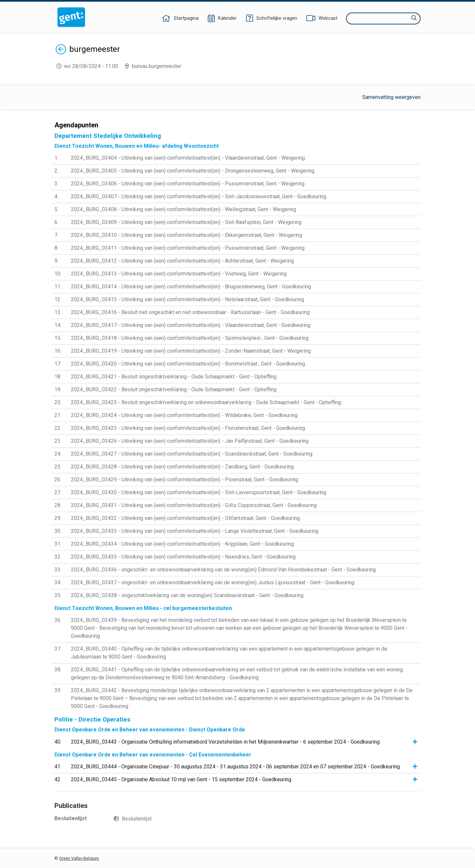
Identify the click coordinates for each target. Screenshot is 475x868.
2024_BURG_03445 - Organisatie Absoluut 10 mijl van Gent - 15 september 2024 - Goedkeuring (181, 779)
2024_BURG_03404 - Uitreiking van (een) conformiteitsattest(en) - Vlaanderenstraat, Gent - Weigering (188, 158)
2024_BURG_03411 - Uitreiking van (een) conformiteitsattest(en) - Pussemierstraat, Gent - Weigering (188, 248)
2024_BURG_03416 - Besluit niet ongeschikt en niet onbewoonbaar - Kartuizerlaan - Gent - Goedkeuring (190, 312)
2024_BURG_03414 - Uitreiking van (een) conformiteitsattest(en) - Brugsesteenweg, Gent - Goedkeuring (191, 287)
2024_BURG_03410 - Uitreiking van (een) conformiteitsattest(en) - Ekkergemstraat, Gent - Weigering (187, 235)
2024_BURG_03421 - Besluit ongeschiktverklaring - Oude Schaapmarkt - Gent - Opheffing (174, 377)
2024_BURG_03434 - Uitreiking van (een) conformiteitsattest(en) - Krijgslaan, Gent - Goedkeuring (182, 544)
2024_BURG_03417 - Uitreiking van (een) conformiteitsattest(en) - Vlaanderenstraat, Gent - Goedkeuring (191, 325)
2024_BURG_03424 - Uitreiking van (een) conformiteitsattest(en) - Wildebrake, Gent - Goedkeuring (184, 415)
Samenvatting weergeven (391, 97)
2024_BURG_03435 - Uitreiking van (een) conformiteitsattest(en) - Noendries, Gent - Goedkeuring (183, 557)
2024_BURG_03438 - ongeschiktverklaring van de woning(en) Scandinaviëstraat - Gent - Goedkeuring (187, 595)
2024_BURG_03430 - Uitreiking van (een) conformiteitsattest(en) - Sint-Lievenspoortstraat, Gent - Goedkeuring (199, 492)
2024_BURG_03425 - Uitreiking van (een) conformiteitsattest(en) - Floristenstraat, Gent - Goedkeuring (188, 428)
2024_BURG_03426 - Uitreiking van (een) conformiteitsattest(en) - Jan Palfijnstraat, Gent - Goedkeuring (190, 441)
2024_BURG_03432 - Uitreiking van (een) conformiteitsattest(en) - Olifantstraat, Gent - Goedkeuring (185, 518)
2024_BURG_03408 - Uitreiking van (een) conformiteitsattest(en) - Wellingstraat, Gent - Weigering (184, 209)
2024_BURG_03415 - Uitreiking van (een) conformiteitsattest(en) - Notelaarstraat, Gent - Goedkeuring (188, 299)
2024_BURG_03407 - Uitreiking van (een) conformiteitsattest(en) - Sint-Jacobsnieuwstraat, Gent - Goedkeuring (199, 196)
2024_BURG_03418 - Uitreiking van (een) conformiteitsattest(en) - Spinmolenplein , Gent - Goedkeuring (190, 338)
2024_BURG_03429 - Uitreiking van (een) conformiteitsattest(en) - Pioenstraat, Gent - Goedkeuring (185, 480)
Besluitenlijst (137, 819)
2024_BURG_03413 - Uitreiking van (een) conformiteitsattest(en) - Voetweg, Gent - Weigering (179, 274)
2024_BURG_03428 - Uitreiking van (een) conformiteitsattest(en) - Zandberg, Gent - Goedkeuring (182, 467)
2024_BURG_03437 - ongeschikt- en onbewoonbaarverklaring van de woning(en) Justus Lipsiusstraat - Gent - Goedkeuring (213, 582)
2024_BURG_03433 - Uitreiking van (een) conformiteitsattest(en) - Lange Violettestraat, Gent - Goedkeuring (195, 531)
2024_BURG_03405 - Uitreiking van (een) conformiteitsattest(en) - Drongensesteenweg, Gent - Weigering (193, 171)
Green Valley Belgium (79, 858)
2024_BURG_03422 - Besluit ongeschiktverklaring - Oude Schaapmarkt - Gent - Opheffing (174, 389)
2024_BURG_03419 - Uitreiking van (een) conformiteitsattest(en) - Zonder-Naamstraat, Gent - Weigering (191, 351)
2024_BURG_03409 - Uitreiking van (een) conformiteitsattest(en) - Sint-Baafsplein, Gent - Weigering (186, 222)
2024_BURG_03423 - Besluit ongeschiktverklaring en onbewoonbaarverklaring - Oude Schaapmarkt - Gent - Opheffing (206, 402)
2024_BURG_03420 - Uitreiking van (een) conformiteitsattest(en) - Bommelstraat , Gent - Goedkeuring (188, 364)
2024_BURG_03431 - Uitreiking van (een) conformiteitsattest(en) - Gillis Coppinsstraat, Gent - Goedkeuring (194, 505)
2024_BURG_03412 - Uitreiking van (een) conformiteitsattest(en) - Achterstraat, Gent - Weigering (182, 261)
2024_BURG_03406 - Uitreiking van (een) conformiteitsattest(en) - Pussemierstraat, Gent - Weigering (188, 184)
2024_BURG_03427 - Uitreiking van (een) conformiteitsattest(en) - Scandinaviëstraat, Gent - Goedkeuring (192, 454)
